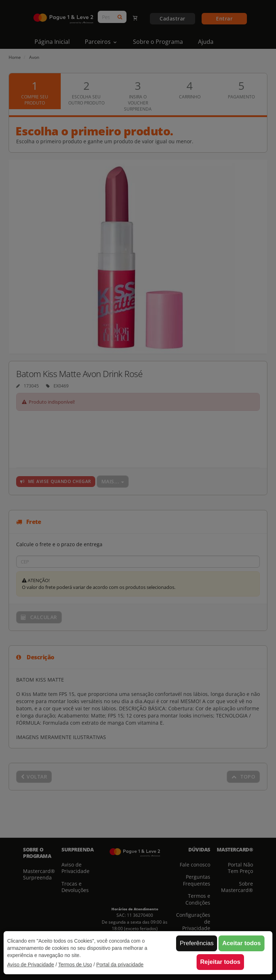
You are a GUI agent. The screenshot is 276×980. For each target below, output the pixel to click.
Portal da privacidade (120, 965)
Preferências (197, 943)
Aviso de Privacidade (31, 965)
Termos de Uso (75, 965)
